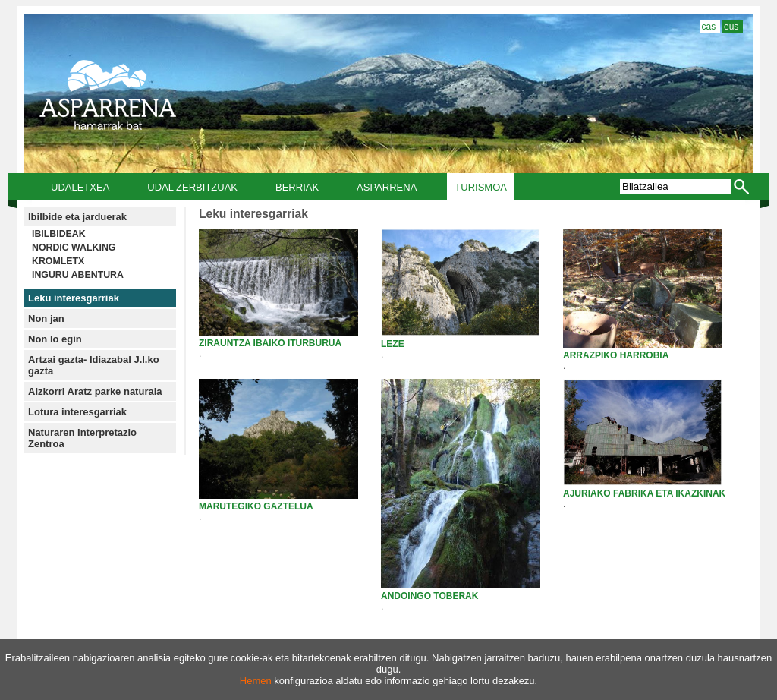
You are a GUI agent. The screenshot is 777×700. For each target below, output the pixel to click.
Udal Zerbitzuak (192, 187)
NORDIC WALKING (74, 248)
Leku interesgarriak (74, 298)
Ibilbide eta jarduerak (77, 217)
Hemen (256, 681)
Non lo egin (55, 339)
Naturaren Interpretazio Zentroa (82, 438)
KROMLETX (58, 261)
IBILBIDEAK (59, 234)
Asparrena (387, 187)
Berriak (297, 187)
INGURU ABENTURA (78, 275)
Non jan (46, 318)
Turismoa (481, 187)
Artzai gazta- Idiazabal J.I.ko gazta (94, 365)
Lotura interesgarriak (77, 412)
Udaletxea (80, 187)
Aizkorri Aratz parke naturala (95, 391)
